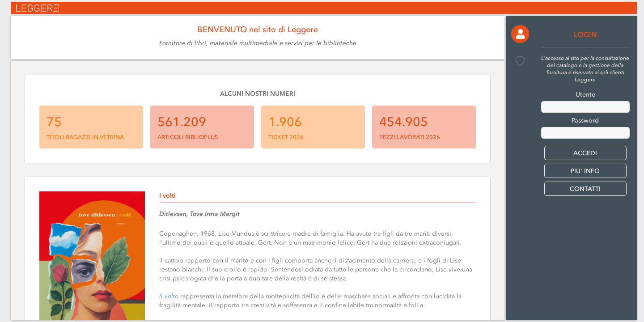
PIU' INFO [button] (585, 171)
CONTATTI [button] (585, 189)
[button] (520, 34)
